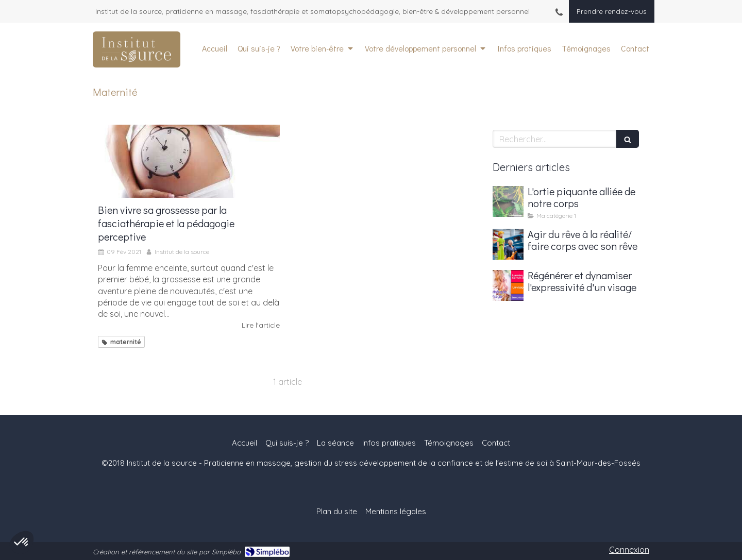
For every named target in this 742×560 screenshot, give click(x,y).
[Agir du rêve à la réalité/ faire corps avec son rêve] (508, 244)
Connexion (629, 550)
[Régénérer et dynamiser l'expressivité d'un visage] (508, 285)
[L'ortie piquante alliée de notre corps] (508, 201)
